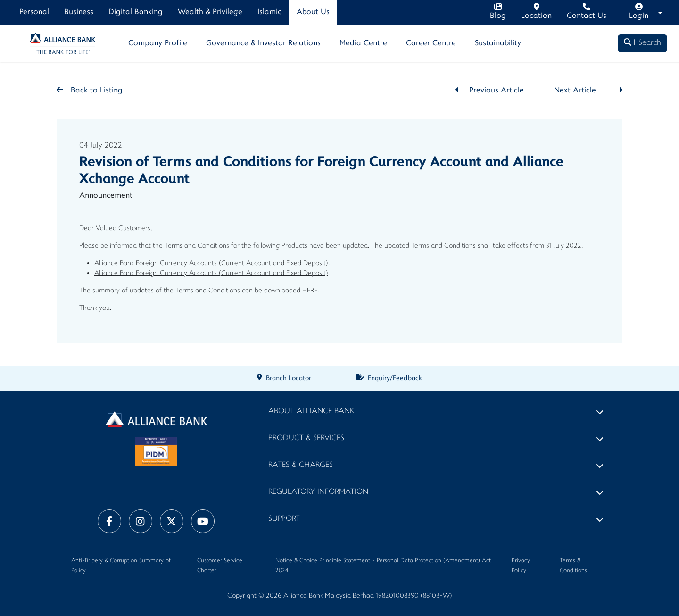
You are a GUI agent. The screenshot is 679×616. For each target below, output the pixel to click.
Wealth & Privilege (210, 12)
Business (79, 12)
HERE (310, 291)
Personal (34, 12)
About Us (313, 12)
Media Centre (363, 43)
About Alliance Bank (311, 412)
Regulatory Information (318, 492)
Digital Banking (136, 12)
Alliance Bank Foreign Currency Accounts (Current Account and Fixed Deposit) (211, 263)
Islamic (269, 12)
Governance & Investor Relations (263, 43)
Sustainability (498, 43)
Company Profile (158, 43)
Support (284, 519)
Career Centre (431, 43)
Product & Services (306, 438)
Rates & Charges (301, 465)
